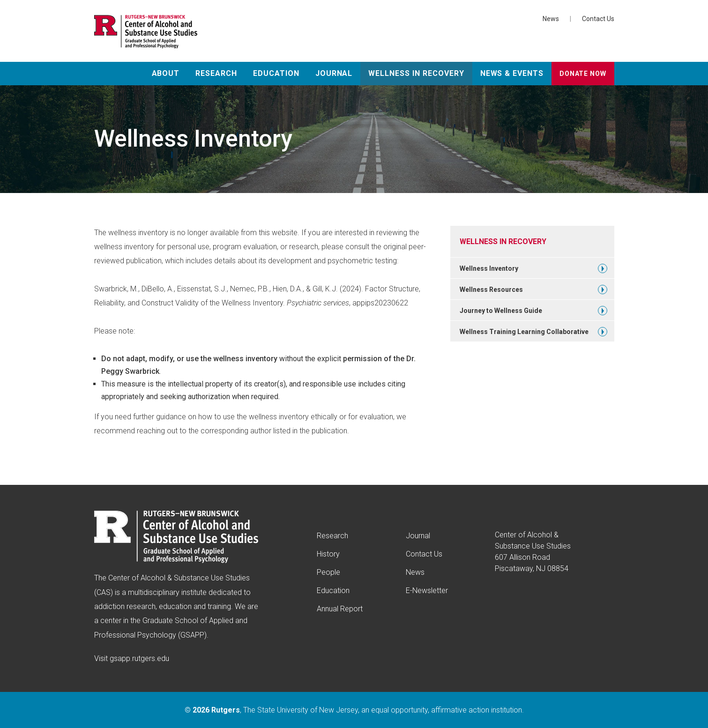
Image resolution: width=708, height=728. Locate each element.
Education (276, 73)
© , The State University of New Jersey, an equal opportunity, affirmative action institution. (354, 710)
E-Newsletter (427, 591)
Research (216, 73)
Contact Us (598, 19)
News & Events (512, 73)
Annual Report (340, 609)
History (328, 554)
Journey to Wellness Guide (501, 311)
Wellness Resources (491, 290)
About (166, 73)
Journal (334, 73)
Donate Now (583, 74)
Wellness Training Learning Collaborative (524, 332)
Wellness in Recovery (416, 73)
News (551, 19)
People (328, 572)
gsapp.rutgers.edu (139, 658)
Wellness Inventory (489, 268)
